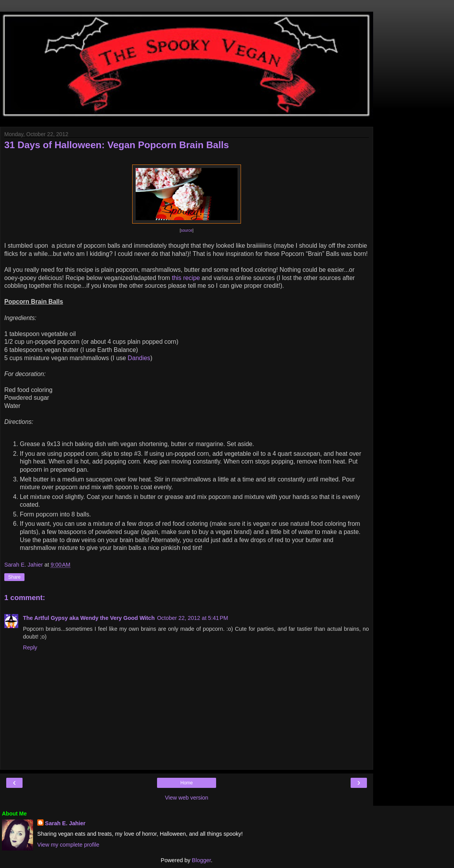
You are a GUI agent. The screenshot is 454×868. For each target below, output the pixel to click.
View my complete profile (68, 845)
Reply (30, 647)
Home (187, 783)
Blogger (202, 860)
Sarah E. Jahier (65, 823)
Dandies (139, 358)
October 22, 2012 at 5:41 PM (193, 618)
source (187, 230)
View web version (187, 798)
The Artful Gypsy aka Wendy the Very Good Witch (89, 618)
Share (14, 577)
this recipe (186, 278)
